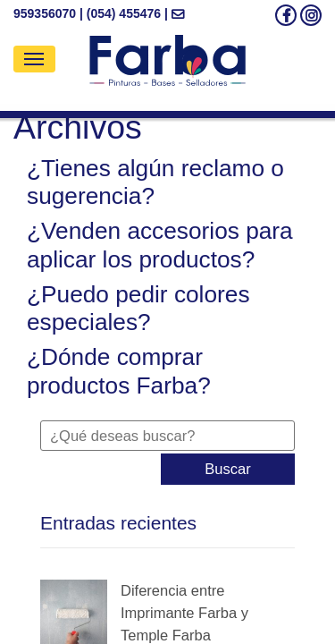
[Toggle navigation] (34, 59)
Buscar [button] (227, 469)
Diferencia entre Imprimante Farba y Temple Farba (184, 613)
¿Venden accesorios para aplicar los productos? (160, 245)
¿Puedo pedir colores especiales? (138, 309)
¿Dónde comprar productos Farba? (119, 371)
